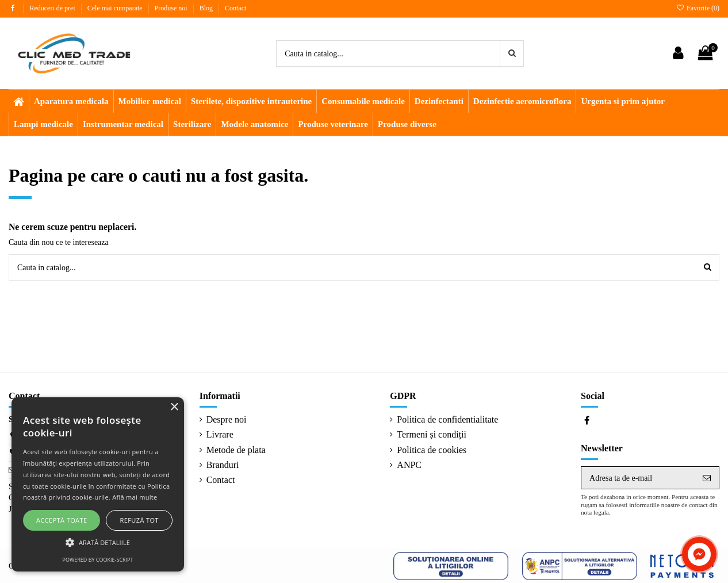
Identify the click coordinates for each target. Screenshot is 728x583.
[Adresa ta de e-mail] (638, 478)
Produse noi (172, 8)
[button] (98, 542)
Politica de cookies (432, 450)
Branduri (223, 465)
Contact (235, 8)
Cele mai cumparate (116, 8)
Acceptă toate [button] (62, 520)
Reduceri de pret (53, 8)
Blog (207, 8)
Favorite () (698, 8)
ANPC (409, 465)
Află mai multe (135, 497)
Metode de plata (236, 450)
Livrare (220, 434)
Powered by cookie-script (98, 560)
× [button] (174, 407)
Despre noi (227, 419)
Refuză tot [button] (139, 520)
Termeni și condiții (432, 434)
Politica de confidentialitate (447, 419)
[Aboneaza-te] (707, 478)
